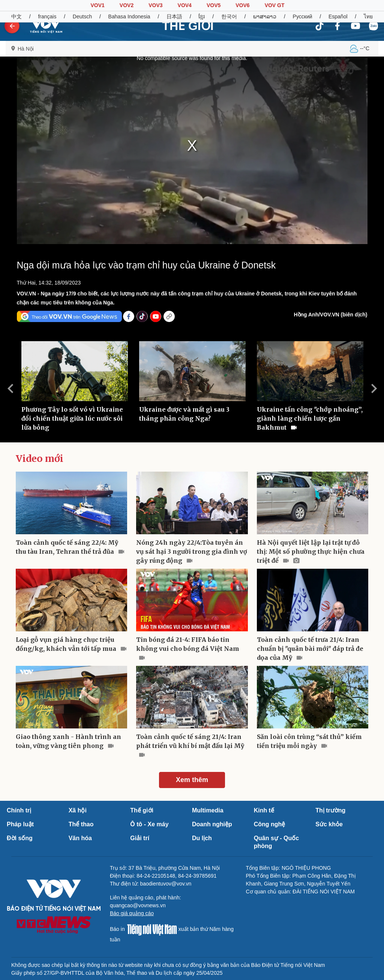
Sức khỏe (329, 824)
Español (338, 16)
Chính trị (19, 810)
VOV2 (127, 5)
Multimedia (208, 810)
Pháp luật (20, 824)
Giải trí (140, 838)
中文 (16, 16)
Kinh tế (264, 810)
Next (374, 388)
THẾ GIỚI (188, 26)
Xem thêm (192, 780)
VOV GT (275, 5)
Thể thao (81, 824)
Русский (303, 16)
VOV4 (185, 5)
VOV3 (155, 5)
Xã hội (78, 810)
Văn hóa (80, 838)
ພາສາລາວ (265, 16)
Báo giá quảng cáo (132, 913)
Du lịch (202, 838)
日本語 (174, 16)
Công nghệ (270, 824)
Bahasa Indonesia (129, 16)
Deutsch (82, 16)
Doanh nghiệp (212, 824)
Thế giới (142, 810)
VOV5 (214, 5)
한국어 (229, 16)
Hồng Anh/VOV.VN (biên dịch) (330, 315)
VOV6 (242, 5)
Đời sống (20, 838)
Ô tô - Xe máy (149, 824)
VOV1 (97, 5)
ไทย (368, 16)
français (47, 16)
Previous (10, 388)
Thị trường (330, 810)
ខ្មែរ (202, 16)
